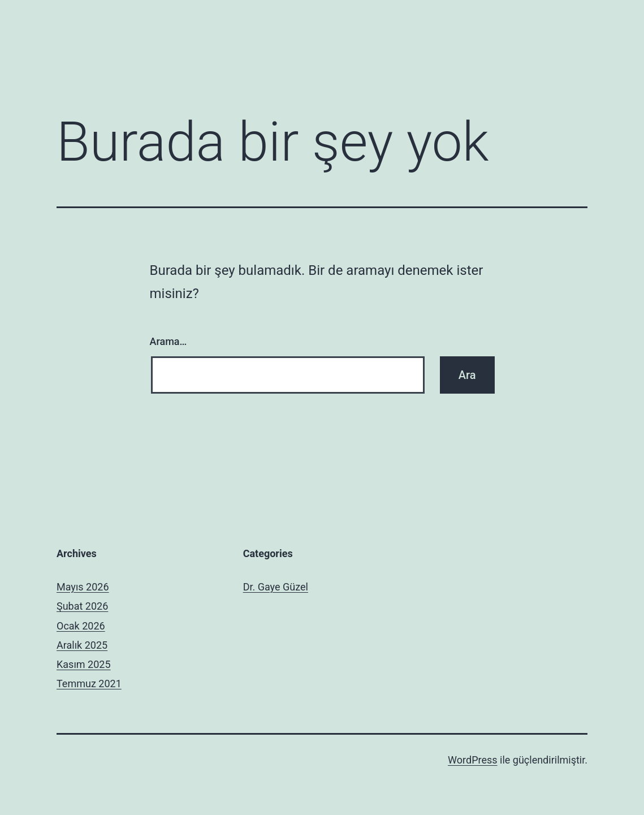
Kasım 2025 (84, 664)
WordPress (472, 760)
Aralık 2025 (82, 645)
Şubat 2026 (82, 606)
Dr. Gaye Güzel (276, 587)
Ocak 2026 (81, 626)
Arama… (168, 341)
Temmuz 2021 (89, 684)
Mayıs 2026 (83, 587)
